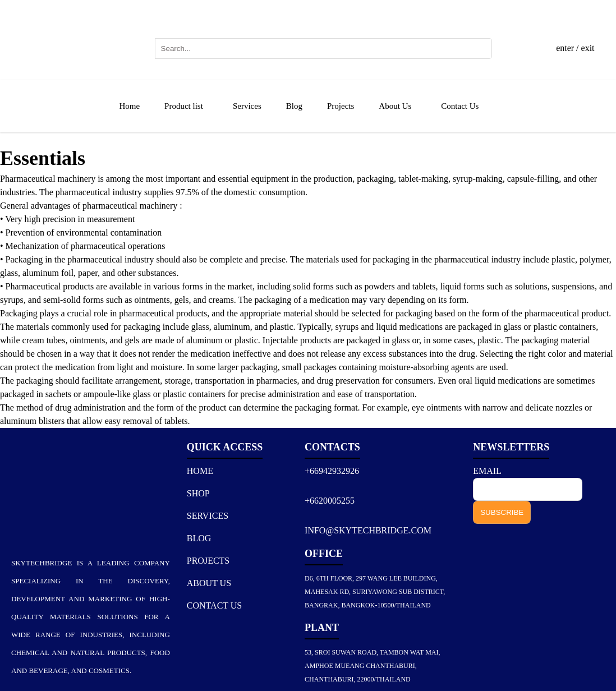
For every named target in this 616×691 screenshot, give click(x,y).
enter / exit (575, 48)
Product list (184, 106)
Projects (341, 106)
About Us (395, 106)
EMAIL (487, 471)
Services (247, 106)
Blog (294, 106)
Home (129, 106)
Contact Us (460, 106)
